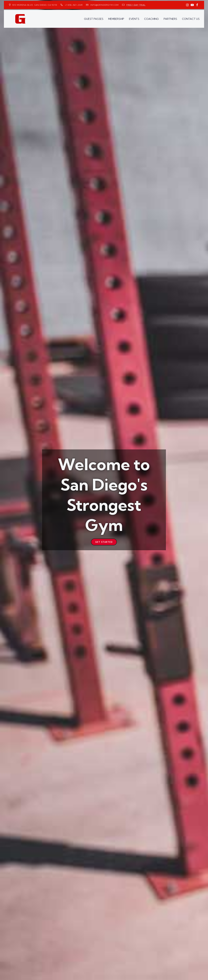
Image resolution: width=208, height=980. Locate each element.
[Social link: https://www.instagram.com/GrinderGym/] (187, 5)
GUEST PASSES (94, 19)
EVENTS (134, 19)
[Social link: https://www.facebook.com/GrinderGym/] (197, 5)
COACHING (151, 19)
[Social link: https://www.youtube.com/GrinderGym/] (192, 5)
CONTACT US (191, 19)
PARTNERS (170, 19)
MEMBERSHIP (116, 19)
